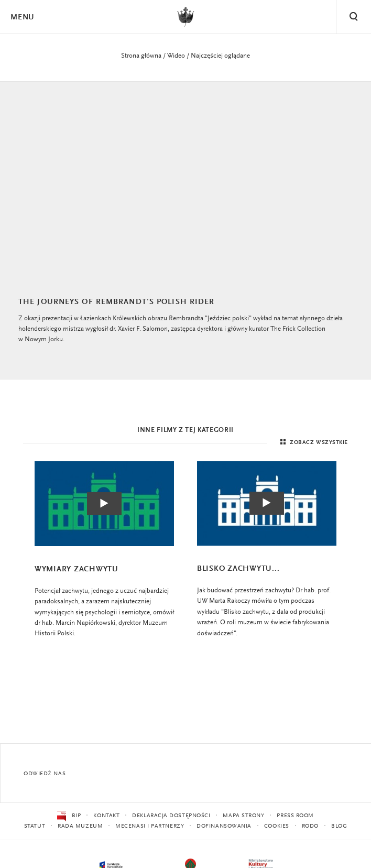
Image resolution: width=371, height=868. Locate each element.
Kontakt (106, 816)
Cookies (277, 826)
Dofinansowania (224, 826)
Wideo (176, 56)
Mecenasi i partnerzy (150, 826)
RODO (310, 826)
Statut (35, 826)
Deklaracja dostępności (171, 816)
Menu (22, 18)
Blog (339, 826)
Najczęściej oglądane (220, 56)
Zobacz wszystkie (313, 443)
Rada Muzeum (80, 826)
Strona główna (141, 56)
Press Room (295, 816)
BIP (69, 816)
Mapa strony (243, 816)
